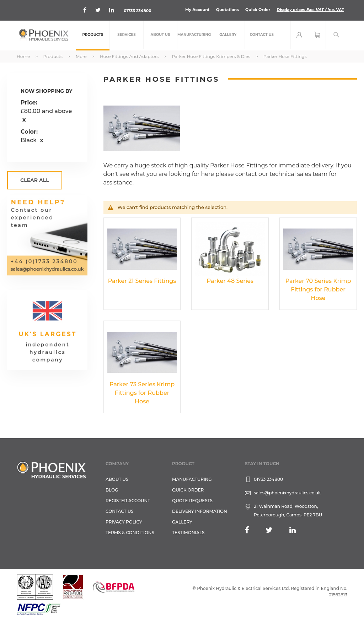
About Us (117, 479)
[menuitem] (93, 36)
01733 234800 (137, 11)
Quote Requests (192, 501)
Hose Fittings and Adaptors (130, 56)
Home (24, 56)
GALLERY (182, 522)
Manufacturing (192, 479)
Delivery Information (200, 511)
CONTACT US (120, 511)
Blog (112, 490)
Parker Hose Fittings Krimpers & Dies (212, 56)
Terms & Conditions (130, 533)
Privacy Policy (124, 522)
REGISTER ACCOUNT (128, 501)
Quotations (227, 10)
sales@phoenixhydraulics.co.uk (287, 493)
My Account (197, 10)
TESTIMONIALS (188, 533)
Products (53, 56)
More (82, 56)
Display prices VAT (310, 10)
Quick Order (258, 10)
